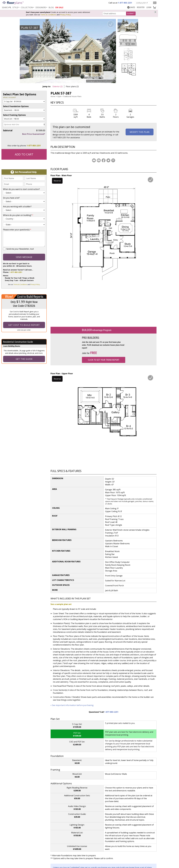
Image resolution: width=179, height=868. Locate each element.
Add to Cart (24, 154)
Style (16, 7)
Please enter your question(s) (17, 230)
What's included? (9, 97)
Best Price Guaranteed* (34, 134)
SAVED (131, 7)
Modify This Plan (140, 132)
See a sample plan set (61, 604)
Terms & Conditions (48, 15)
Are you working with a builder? (17, 206)
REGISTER (141, 7)
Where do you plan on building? (18, 215)
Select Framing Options (14, 115)
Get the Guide (24, 359)
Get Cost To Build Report (24, 325)
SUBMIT (131, 13)
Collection (28, 7)
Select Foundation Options (16, 106)
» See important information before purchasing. (72, 705)
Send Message (24, 257)
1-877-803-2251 (34, 146)
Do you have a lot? (11, 198)
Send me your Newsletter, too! (20, 249)
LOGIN (149, 7)
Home (53, 96)
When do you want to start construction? (21, 189)
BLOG (51, 7)
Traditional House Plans (72, 96)
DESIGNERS (42, 7)
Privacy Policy (65, 15)
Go (155, 3)
